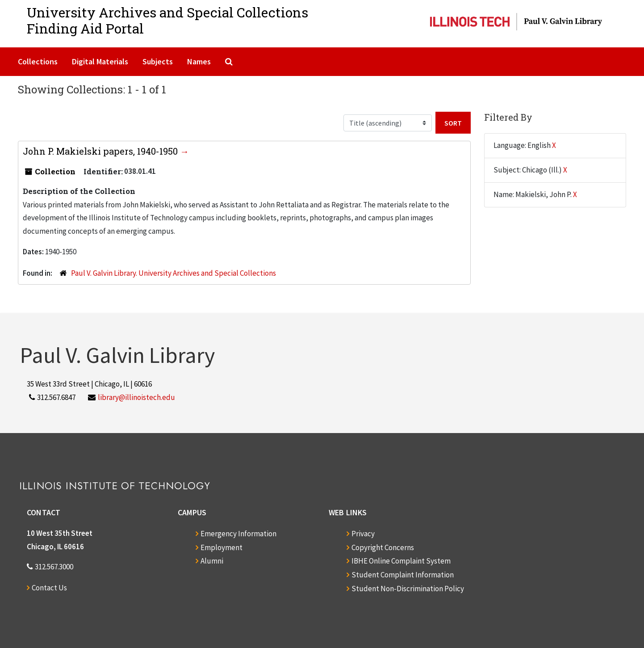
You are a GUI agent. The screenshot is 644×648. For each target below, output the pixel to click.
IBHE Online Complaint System (401, 561)
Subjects (158, 61)
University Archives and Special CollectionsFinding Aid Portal (167, 20)
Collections (38, 61)
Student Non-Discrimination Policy (408, 589)
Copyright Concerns (383, 547)
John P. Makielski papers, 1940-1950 (101, 151)
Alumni (212, 561)
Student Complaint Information (403, 575)
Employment (222, 547)
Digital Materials (100, 61)
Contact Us (49, 588)
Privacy (363, 534)
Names (199, 61)
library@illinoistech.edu (136, 397)
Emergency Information (238, 534)
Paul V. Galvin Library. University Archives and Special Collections (174, 273)
